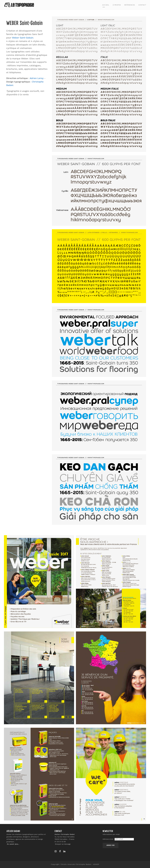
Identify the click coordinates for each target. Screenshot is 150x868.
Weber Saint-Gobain (23, 38)
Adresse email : (109, 839)
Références (130, 5)
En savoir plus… (13, 844)
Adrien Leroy (37, 78)
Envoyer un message (63, 844)
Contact (142, 5)
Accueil (106, 5)
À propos (117, 5)
